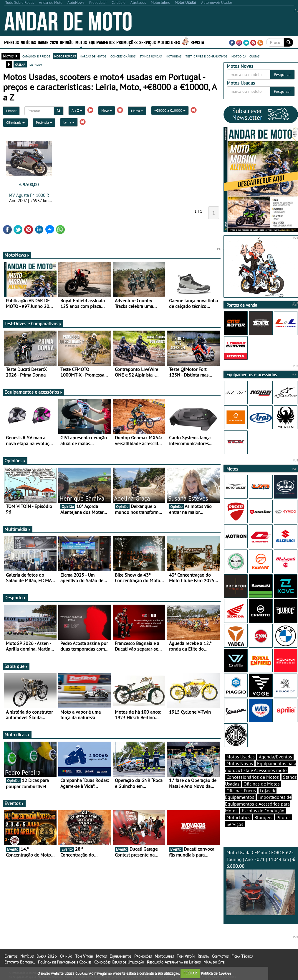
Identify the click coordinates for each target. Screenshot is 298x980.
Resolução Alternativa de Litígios (174, 962)
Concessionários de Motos (253, 777)
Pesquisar (282, 75)
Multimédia (18, 529)
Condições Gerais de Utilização (119, 962)
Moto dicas (17, 735)
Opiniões (15, 461)
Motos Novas (240, 763)
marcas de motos (93, 56)
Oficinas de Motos (262, 784)
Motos (81, 42)
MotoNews (17, 255)
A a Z (77, 110)
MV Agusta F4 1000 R (29, 195)
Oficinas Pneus (241, 791)
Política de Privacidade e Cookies (65, 962)
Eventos (11, 42)
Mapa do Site (214, 962)
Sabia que (16, 666)
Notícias (28, 42)
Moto (107, 110)
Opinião (67, 42)
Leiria (69, 122)
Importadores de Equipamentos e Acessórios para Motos (258, 804)
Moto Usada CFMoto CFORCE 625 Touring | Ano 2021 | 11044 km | (261, 882)
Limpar (11, 111)
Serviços (148, 42)
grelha (20, 64)
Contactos (220, 956)
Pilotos (284, 817)
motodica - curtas (245, 56)
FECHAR (190, 973)
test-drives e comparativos (206, 56)
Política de (216, 973)
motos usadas (65, 56)
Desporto (15, 598)
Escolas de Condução (263, 811)
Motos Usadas (241, 757)
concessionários (123, 56)
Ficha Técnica (242, 956)
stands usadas (151, 56)
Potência (44, 122)
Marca (137, 111)
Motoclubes (169, 42)
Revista (197, 42)
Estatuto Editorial (20, 962)
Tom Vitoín (84, 956)
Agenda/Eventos (275, 757)
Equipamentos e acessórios (34, 392)
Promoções (127, 42)
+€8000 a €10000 (170, 110)
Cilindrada (15, 122)
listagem (36, 64)
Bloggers (263, 817)
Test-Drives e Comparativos (33, 324)
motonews (174, 56)
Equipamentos (102, 42)
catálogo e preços (36, 56)
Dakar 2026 (48, 42)
